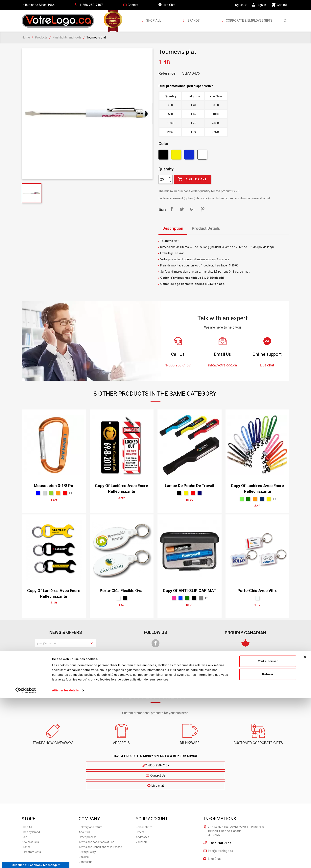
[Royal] (180, 598)
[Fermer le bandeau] (305, 827)
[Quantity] (163, 179)
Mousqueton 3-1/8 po (54, 486)
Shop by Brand (31, 810)
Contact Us (155, 765)
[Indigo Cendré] (262, 499)
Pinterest (203, 209)
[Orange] (58, 493)
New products (30, 820)
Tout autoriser (268, 831)
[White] (203, 156)
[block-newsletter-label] (61, 643)
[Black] (164, 156)
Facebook (155, 643)
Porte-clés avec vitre (257, 591)
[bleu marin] (200, 493)
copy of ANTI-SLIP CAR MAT (190, 591)
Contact (131, 5)
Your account (152, 797)
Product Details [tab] (206, 228)
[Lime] (242, 499)
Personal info (144, 805)
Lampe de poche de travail (190, 486)
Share (172, 209)
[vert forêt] (248, 499)
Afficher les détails (65, 860)
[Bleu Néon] (190, 156)
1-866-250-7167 (119, 765)
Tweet (182, 209)
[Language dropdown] (241, 5)
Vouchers (142, 820)
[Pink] (174, 598)
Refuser (268, 844)
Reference (167, 73)
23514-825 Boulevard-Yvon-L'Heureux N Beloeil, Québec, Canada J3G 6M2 (236, 809)
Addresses (142, 815)
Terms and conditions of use (96, 820)
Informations (220, 797)
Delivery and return (91, 805)
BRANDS (194, 21)
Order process (88, 815)
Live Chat (167, 5)
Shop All (153, 21)
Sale (24, 815)
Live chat (192, 765)
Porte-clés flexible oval (122, 591)
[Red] (65, 493)
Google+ (192, 209)
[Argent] (45, 493)
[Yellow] (177, 156)
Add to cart (192, 179)
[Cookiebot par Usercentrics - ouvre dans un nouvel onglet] (26, 860)
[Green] (51, 493)
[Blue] (38, 493)
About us (84, 810)
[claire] (257, 598)
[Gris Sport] (201, 598)
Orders (140, 810)
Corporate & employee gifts (249, 21)
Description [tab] (173, 228)
